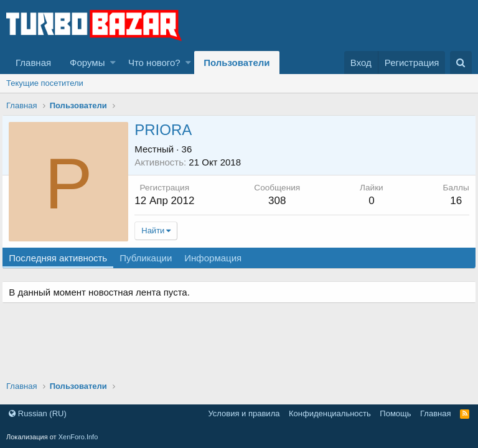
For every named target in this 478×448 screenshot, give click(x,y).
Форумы (87, 63)
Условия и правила (244, 413)
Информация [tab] (217, 258)
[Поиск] (461, 63)
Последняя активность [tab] (62, 258)
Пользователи (237, 63)
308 (278, 201)
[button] (113, 63)
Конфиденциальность (330, 413)
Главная (33, 63)
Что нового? (154, 63)
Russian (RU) (38, 413)
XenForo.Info (78, 437)
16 (452, 201)
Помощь (395, 413)
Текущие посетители (45, 83)
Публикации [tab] (150, 258)
